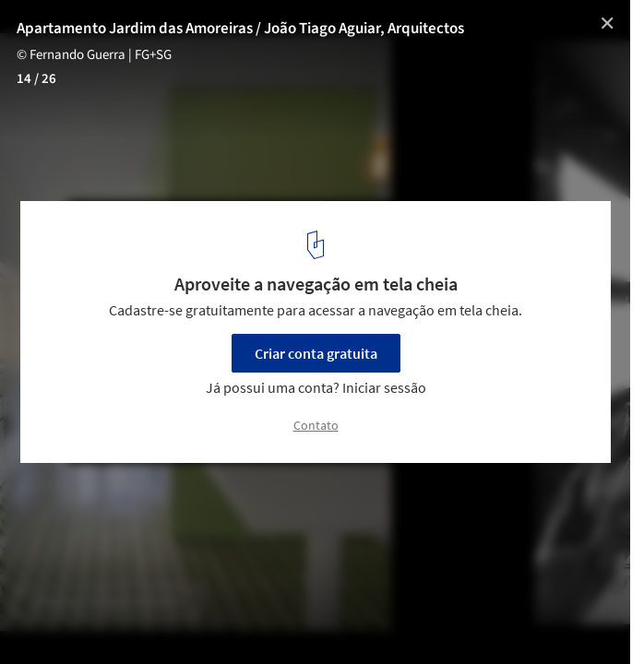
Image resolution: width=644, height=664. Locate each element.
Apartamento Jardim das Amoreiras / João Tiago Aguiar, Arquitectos (240, 29)
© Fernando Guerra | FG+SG (94, 55)
